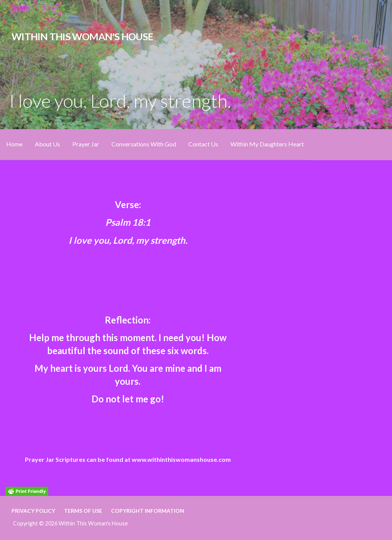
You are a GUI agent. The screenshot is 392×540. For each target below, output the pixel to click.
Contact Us (203, 144)
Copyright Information (148, 511)
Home (14, 144)
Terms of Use (83, 511)
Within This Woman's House (82, 36)
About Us (47, 144)
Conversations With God (144, 144)
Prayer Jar (86, 144)
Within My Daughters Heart (267, 144)
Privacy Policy (33, 511)
